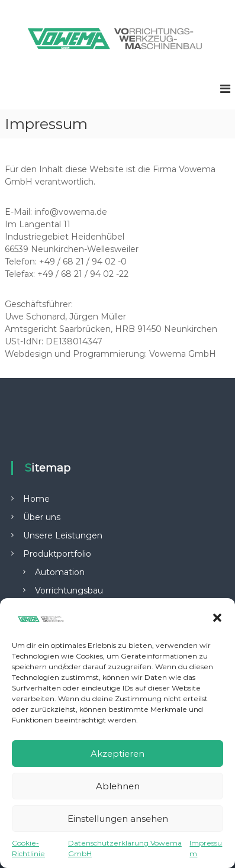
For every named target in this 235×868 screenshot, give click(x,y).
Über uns (42, 517)
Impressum (206, 848)
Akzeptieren (117, 754)
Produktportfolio (57, 554)
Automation (60, 572)
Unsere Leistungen (63, 535)
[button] (217, 618)
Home (36, 499)
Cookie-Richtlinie (28, 848)
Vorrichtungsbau (69, 591)
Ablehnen (118, 786)
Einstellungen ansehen (118, 819)
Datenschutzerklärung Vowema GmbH (125, 848)
